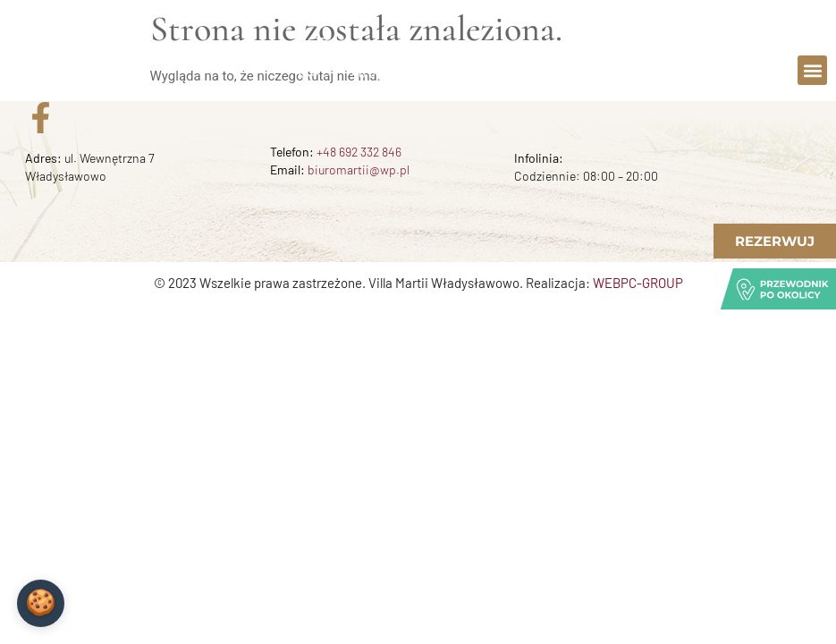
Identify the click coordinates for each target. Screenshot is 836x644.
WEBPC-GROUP (638, 283)
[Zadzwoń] (317, 60)
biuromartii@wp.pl (359, 169)
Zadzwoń (377, 53)
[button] (812, 70)
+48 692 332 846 (359, 152)
